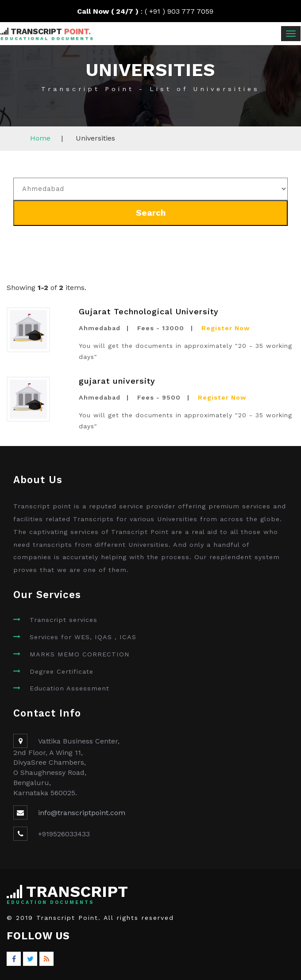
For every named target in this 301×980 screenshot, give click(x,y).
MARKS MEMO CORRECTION (80, 654)
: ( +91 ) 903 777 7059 (151, 11)
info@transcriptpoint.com (82, 813)
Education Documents (50, 903)
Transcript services (64, 620)
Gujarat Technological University (149, 311)
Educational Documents (47, 38)
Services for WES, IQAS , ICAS (83, 637)
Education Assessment (69, 688)
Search (151, 213)
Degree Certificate (62, 671)
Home (40, 138)
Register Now (226, 328)
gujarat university (117, 381)
